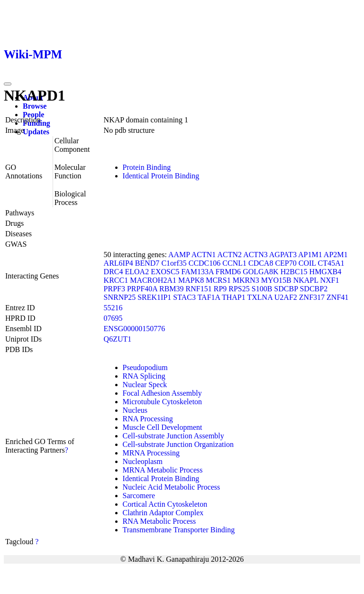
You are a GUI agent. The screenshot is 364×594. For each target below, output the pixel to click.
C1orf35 (174, 263)
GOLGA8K (261, 272)
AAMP (179, 255)
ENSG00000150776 (135, 329)
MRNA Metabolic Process (163, 470)
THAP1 (234, 297)
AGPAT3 (283, 255)
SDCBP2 (314, 289)
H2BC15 (294, 272)
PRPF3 (114, 289)
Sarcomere (139, 496)
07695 (113, 318)
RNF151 (199, 289)
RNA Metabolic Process (159, 521)
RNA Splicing (144, 376)
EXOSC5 (165, 272)
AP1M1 (310, 255)
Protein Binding (147, 167)
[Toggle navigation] (8, 84)
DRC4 (114, 272)
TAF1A (209, 297)
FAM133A (198, 272)
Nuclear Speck (145, 385)
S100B (262, 289)
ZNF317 (312, 297)
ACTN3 (255, 255)
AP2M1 (336, 255)
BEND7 (147, 263)
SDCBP (286, 289)
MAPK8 (191, 280)
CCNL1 (234, 263)
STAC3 (184, 297)
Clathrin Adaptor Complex (163, 513)
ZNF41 (337, 297)
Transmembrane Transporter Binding (179, 530)
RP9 (220, 289)
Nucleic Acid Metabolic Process (172, 487)
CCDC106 (205, 263)
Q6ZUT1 (118, 339)
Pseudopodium (145, 367)
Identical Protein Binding (161, 176)
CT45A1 (331, 263)
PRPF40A (142, 289)
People (33, 115)
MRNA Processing (151, 453)
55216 (113, 308)
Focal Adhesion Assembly (162, 393)
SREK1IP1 (154, 297)
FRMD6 (228, 272)
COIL (307, 263)
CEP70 (286, 263)
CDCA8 (261, 263)
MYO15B (276, 280)
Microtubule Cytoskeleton (163, 402)
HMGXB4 (326, 272)
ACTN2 (229, 255)
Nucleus (135, 410)
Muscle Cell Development (163, 427)
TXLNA (259, 297)
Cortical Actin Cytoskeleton (165, 504)
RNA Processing (148, 419)
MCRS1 (218, 280)
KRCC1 (116, 280)
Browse (35, 106)
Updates (36, 132)
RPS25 (239, 289)
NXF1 (329, 280)
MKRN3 (246, 280)
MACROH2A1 (153, 280)
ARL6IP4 (118, 263)
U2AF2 (286, 297)
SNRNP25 (120, 297)
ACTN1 (204, 255)
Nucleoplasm (143, 461)
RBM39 (172, 289)
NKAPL (306, 280)
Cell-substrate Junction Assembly (173, 436)
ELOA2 (137, 272)
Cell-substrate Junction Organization (178, 444)
